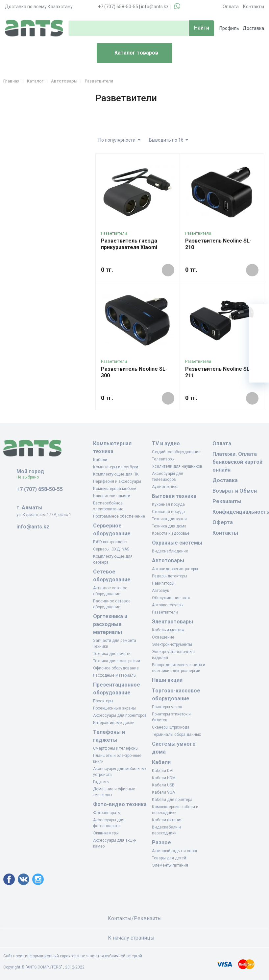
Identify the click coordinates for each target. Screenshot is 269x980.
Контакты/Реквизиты (135, 918)
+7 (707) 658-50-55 (118, 7)
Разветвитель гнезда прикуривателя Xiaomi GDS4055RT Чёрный (129, 247)
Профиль (229, 28)
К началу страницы (134, 938)
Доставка (253, 28)
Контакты (254, 7)
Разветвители (114, 233)
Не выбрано (30, 477)
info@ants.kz (155, 7)
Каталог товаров (130, 53)
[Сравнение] (259, 353)
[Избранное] (259, 333)
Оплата (231, 7)
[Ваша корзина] (259, 314)
